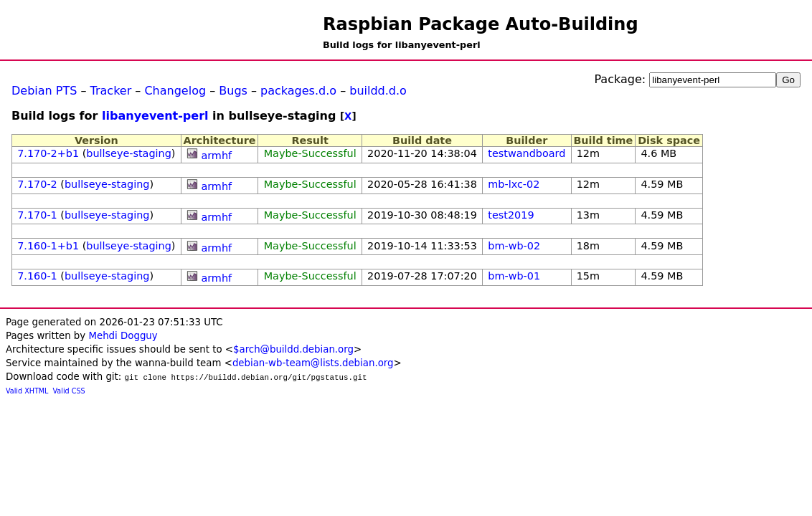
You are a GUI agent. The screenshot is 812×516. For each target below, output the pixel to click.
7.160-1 (37, 276)
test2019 (511, 215)
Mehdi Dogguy (123, 336)
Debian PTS (44, 91)
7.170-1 (37, 215)
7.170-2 (37, 184)
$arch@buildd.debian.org (293, 349)
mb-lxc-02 (514, 184)
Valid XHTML (27, 391)
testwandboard (527, 153)
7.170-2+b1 (48, 153)
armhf (216, 156)
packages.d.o (298, 91)
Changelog (175, 91)
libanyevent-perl (155, 116)
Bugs (233, 91)
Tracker (111, 91)
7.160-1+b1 (48, 246)
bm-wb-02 (514, 246)
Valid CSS (69, 391)
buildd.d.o (378, 91)
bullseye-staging (129, 153)
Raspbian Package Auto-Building (481, 24)
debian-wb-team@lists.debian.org (313, 363)
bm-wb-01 (514, 276)
